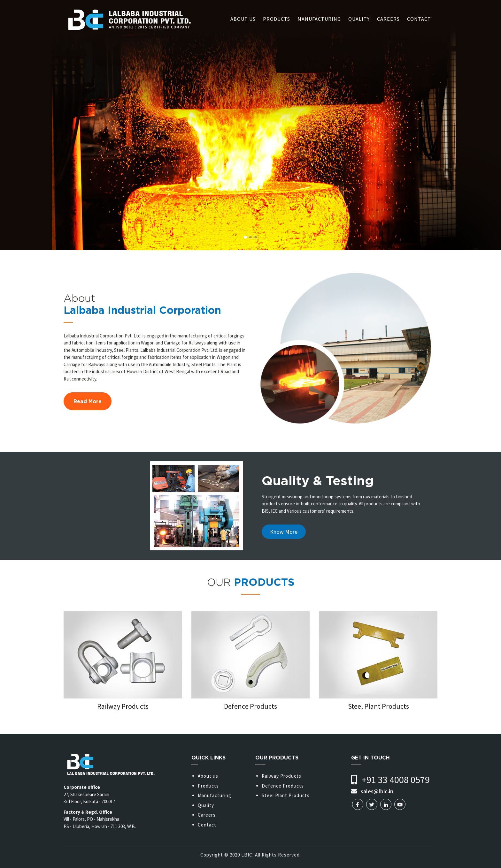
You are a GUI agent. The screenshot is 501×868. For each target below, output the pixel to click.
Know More (284, 532)
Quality (359, 19)
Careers (388, 19)
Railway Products (281, 776)
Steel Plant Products (286, 795)
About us (243, 19)
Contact (419, 19)
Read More (88, 401)
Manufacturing (319, 19)
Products (277, 19)
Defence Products (283, 786)
